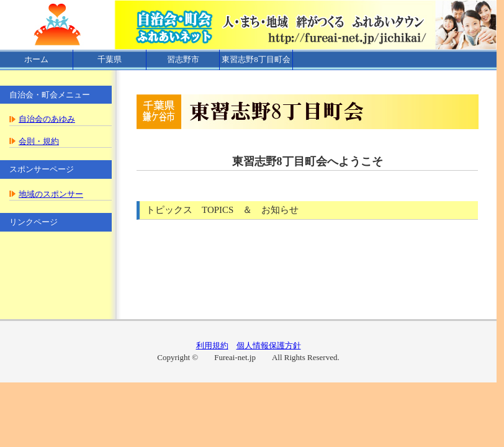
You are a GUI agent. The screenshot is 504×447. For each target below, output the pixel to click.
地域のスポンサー (51, 194)
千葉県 (110, 59)
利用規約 (212, 345)
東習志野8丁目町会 (256, 59)
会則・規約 (39, 141)
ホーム (36, 59)
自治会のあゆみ (47, 119)
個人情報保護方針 (269, 345)
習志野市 (183, 59)
